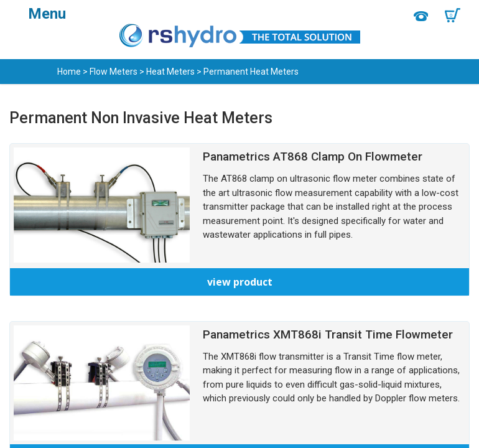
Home (69, 72)
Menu (47, 14)
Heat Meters (170, 72)
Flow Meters (114, 72)
